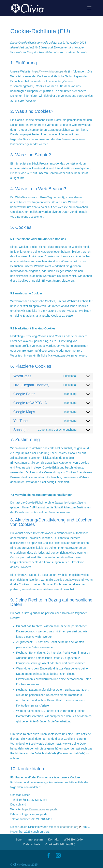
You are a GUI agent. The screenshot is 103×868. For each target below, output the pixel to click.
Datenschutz (32, 844)
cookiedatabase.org (66, 827)
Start (19, 839)
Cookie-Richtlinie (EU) (60, 844)
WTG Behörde (73, 839)
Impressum (35, 839)
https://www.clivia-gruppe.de (50, 71)
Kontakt (53, 839)
